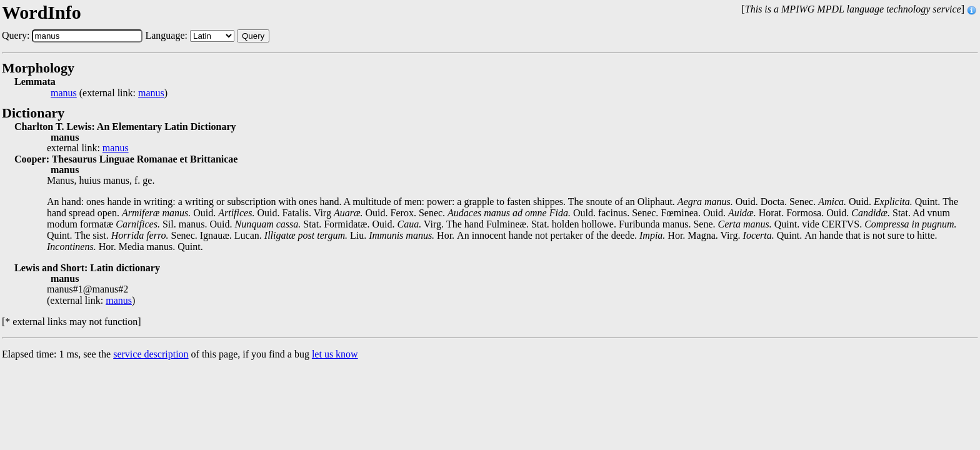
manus (64, 93)
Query (253, 36)
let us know (335, 354)
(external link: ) (109, 93)
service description (151, 354)
